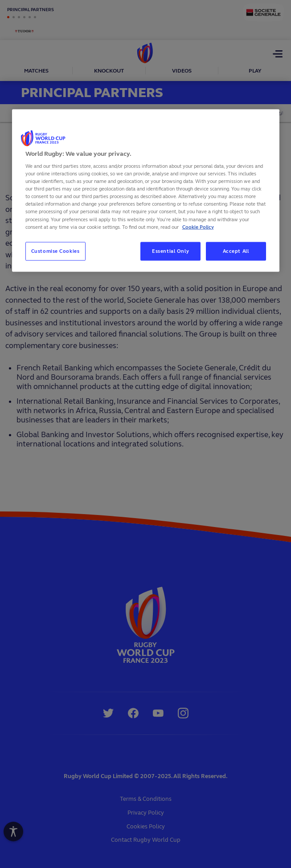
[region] (146, 190)
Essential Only (170, 251)
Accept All (236, 251)
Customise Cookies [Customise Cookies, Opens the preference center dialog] (55, 251)
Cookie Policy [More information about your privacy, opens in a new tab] (198, 227)
